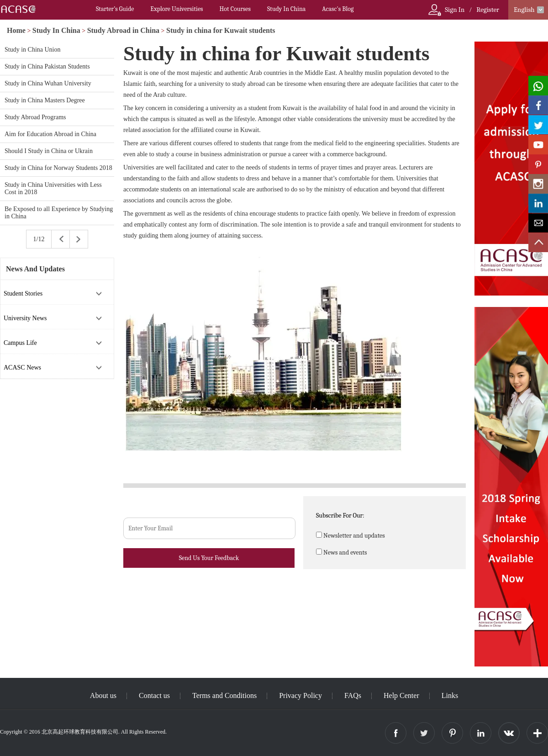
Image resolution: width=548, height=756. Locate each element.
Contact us (154, 695)
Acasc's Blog (338, 9)
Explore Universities (177, 9)
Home (16, 30)
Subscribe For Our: (340, 515)
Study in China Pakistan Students (47, 66)
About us (103, 695)
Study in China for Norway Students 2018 (58, 168)
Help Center (401, 695)
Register (488, 10)
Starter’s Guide (115, 9)
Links (450, 695)
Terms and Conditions (224, 695)
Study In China (286, 9)
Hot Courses (235, 9)
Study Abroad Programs (35, 117)
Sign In (455, 10)
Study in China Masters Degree (45, 100)
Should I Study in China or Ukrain (49, 151)
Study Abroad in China (123, 30)
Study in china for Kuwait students (221, 30)
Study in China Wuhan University (48, 83)
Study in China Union (33, 50)
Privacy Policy (300, 695)
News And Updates (35, 269)
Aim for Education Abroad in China (50, 134)
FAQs (353, 695)
